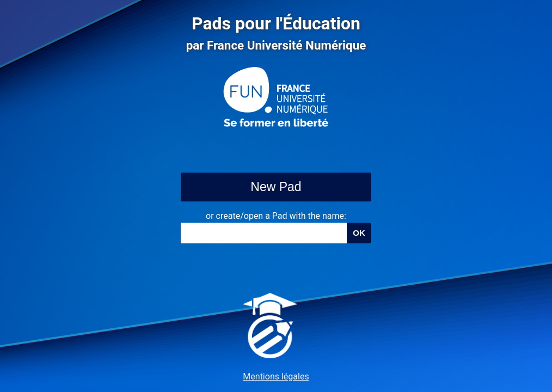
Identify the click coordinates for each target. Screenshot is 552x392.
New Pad (276, 187)
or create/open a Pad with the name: (276, 216)
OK (359, 233)
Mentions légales (276, 376)
